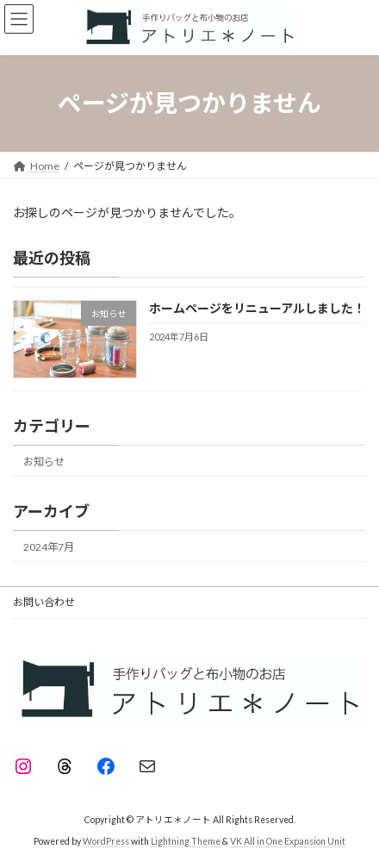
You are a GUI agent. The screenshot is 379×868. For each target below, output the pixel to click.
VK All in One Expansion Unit (288, 842)
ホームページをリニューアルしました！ (257, 308)
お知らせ (44, 461)
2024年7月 (49, 547)
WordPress (106, 842)
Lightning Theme (186, 842)
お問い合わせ (44, 602)
